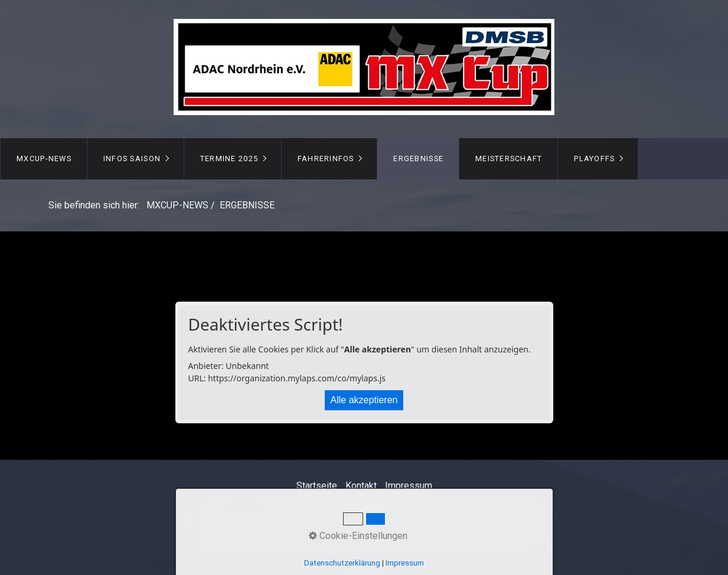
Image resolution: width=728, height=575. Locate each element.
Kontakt (361, 486)
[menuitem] (44, 159)
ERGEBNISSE (418, 159)
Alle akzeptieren (364, 400)
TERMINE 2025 (229, 159)
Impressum (409, 486)
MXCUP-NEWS (44, 159)
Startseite (317, 486)
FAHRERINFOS (326, 159)
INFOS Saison (132, 159)
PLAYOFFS (594, 159)
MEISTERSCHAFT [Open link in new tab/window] (509, 159)
